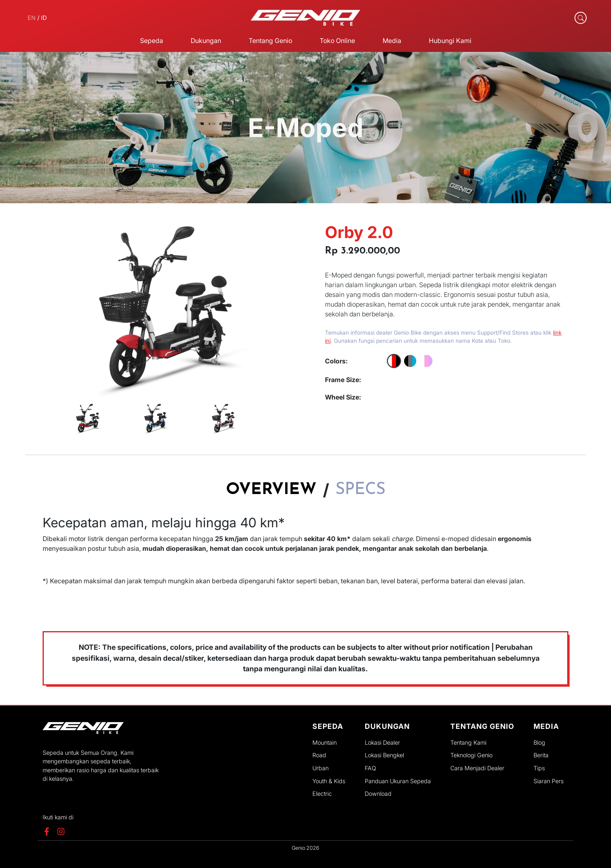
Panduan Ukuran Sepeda (398, 781)
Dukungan (206, 41)
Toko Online (337, 41)
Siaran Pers (549, 781)
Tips (539, 768)
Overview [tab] (271, 490)
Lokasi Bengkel (384, 755)
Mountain (325, 742)
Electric (322, 794)
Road (319, 755)
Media (392, 41)
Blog (539, 742)
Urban (321, 768)
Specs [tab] (360, 490)
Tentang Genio (270, 41)
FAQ (370, 768)
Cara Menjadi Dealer (477, 768)
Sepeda (152, 41)
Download (378, 794)
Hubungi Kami (450, 41)
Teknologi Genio (471, 755)
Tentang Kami (468, 742)
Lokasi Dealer (382, 742)
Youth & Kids (329, 781)
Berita (541, 755)
